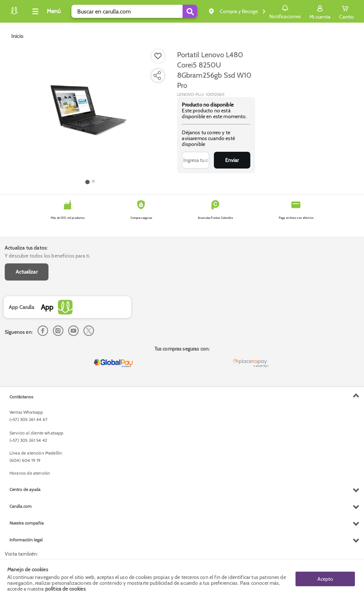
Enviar (232, 160)
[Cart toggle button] (347, 11)
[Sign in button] (320, 11)
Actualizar (27, 272)
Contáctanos (21, 397)
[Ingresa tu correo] (195, 160)
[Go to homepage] (17, 36)
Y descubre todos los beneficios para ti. (48, 256)
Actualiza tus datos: (26, 248)
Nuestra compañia (27, 523)
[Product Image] (90, 113)
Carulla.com (21, 506)
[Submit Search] (190, 11)
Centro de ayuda (25, 489)
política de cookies (65, 589)
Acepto (325, 579)
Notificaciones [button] (285, 11)
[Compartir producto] (157, 76)
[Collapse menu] (45, 11)
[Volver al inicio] (14, 13)
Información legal (26, 540)
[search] (134, 11)
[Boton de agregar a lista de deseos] (158, 56)
